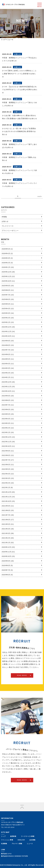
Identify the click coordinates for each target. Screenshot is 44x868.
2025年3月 (8, 313)
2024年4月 (8, 363)
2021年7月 (8, 515)
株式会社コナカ (6, 854)
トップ (3, 40)
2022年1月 (7, 487)
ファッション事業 (7, 840)
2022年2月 (8, 483)
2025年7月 (8, 295)
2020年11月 (8, 552)
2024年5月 (8, 359)
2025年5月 (8, 304)
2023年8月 (8, 400)
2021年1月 (8, 542)
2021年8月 (8, 510)
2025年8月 (8, 290)
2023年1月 (8, 432)
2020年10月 (8, 556)
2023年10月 (8, 391)
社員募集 (4, 843)
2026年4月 (7, 253)
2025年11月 (8, 276)
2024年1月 (8, 377)
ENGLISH (21, 840)
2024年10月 (8, 336)
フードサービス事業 (28, 836)
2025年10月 (8, 281)
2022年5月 (8, 469)
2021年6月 (8, 520)
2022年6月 (8, 464)
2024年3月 (8, 368)
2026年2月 (7, 263)
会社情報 (32, 840)
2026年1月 (8, 267)
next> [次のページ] (40, 196)
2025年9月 (8, 285)
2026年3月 (7, 258)
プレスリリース (8, 226)
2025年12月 (8, 272)
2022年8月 (8, 455)
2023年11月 (8, 386)
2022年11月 (8, 441)
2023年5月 (8, 414)
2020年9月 (8, 561)
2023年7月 (8, 405)
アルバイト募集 (17, 843)
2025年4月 (8, 308)
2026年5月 (7, 249)
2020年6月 (7, 575)
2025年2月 (8, 318)
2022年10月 (8, 446)
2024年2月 (8, 373)
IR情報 (4, 217)
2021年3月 (8, 533)
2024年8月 (8, 345)
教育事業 (13, 836)
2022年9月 (8, 451)
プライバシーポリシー (10, 230)
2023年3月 (8, 423)
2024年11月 (8, 331)
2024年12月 (8, 327)
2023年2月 (8, 428)
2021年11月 (8, 497)
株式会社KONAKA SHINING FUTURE (15, 856)
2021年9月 (8, 506)
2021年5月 (8, 524)
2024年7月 (8, 350)
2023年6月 (8, 409)
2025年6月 (8, 299)
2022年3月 (8, 478)
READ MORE (22, 679)
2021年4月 (8, 529)
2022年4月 (8, 474)
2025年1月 (8, 322)
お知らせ (5, 221)
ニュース (30, 843)
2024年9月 (8, 341)
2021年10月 (8, 501)
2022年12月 (8, 437)
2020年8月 (7, 565)
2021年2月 (8, 538)
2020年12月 (8, 547)
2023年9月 (8, 396)
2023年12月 (8, 382)
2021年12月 (8, 492)
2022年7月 (8, 460)
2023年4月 (8, 419)
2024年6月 (8, 354)
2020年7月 (7, 570)
